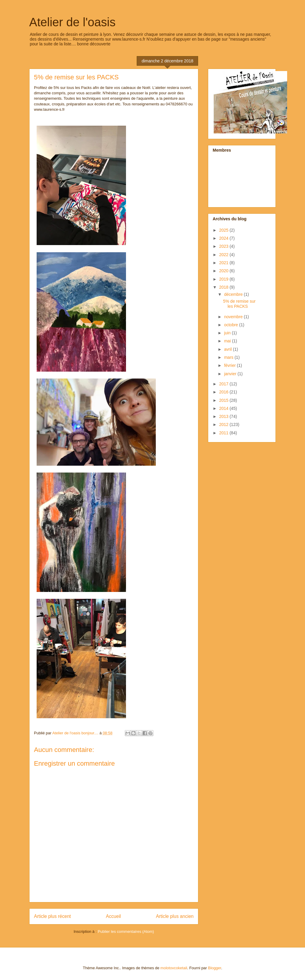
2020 (224, 271)
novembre (234, 317)
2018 (224, 287)
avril (228, 349)
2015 (224, 400)
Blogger (214, 968)
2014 (224, 408)
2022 (224, 255)
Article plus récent (52, 916)
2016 (224, 392)
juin (228, 333)
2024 (224, 238)
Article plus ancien (175, 916)
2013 (224, 416)
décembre (234, 294)
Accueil (113, 916)
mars (229, 357)
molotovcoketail (174, 968)
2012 (224, 424)
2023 (224, 246)
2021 (224, 263)
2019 (224, 279)
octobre (232, 325)
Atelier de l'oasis (72, 22)
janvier (231, 374)
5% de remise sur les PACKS (239, 304)
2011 (224, 433)
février (230, 365)
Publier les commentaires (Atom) (126, 931)
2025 (224, 230)
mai (228, 341)
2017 (224, 384)
